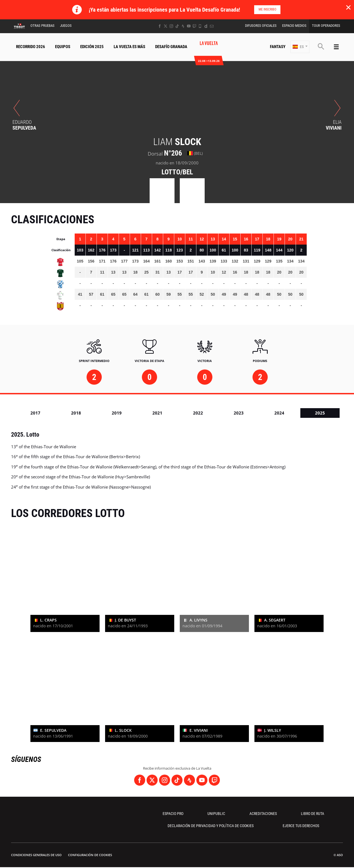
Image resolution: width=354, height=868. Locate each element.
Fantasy (278, 47)
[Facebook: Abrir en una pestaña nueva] (160, 26)
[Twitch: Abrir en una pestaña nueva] (194, 26)
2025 (320, 413)
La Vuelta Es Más (129, 47)
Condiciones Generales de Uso (36, 855)
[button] (300, 47)
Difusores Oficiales (261, 26)
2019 (117, 413)
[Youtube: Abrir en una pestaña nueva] (189, 26)
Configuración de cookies (90, 855)
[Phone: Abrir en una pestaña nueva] (200, 26)
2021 (157, 413)
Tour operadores (326, 26)
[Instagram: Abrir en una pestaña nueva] (171, 26)
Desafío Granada (171, 47)
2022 (198, 413)
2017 (35, 413)
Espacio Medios (294, 26)
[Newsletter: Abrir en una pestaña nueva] (212, 26)
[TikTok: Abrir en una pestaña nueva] (177, 26)
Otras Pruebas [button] (42, 26)
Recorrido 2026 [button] (31, 47)
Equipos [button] (63, 47)
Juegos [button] (66, 26)
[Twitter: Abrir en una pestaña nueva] (166, 26)
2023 (239, 413)
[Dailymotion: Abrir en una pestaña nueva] (206, 26)
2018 (76, 413)
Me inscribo (267, 9)
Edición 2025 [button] (92, 47)
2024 (279, 413)
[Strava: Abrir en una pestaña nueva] (183, 26)
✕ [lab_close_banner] (348, 7)
